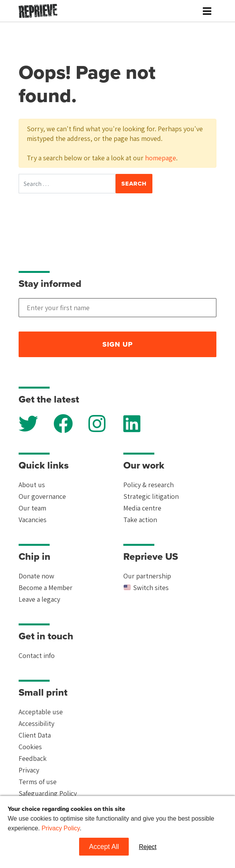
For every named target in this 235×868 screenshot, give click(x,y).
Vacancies (33, 520)
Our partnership (147, 576)
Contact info (37, 655)
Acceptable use (41, 712)
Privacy (29, 770)
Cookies (30, 747)
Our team (32, 508)
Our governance (42, 496)
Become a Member (46, 588)
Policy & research (149, 485)
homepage (161, 158)
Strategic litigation (151, 496)
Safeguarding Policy (48, 793)
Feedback (33, 758)
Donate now (36, 576)
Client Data (35, 735)
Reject (148, 847)
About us (32, 485)
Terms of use (38, 782)
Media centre (142, 508)
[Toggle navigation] (207, 11)
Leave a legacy (39, 599)
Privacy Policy (60, 828)
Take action (140, 520)
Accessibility (36, 723)
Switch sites (146, 588)
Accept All (104, 847)
